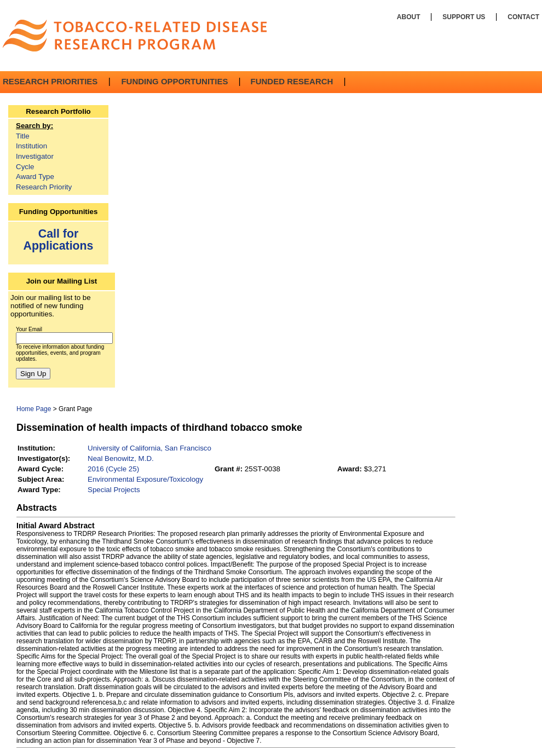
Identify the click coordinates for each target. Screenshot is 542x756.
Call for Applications (59, 240)
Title (23, 136)
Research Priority (44, 187)
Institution (31, 146)
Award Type (35, 177)
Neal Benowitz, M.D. (121, 458)
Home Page (34, 409)
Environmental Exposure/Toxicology (145, 479)
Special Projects (114, 490)
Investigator (35, 156)
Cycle (25, 167)
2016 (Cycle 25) (113, 469)
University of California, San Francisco (149, 448)
